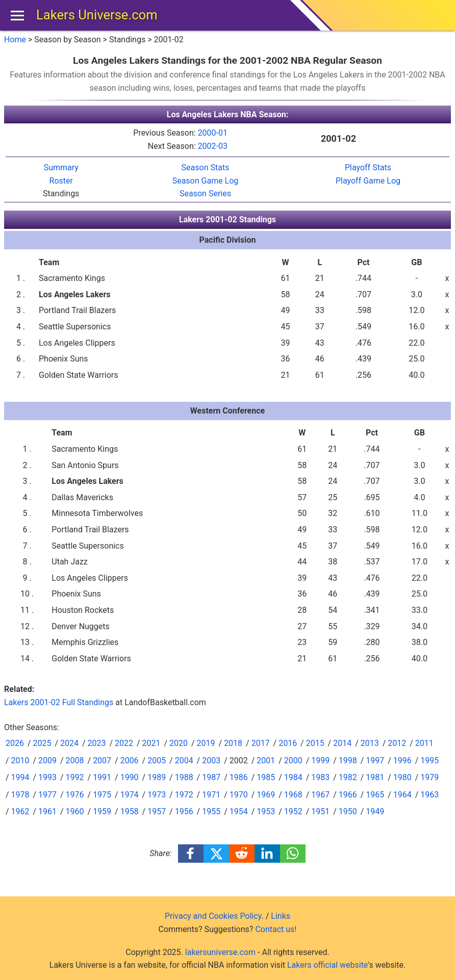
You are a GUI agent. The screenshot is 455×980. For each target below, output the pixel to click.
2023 (97, 743)
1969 (266, 795)
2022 (124, 743)
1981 (375, 777)
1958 (130, 811)
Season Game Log (206, 181)
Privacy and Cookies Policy (213, 916)
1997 (375, 760)
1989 (157, 777)
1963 (429, 795)
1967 (320, 795)
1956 (184, 811)
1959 (102, 811)
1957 (157, 811)
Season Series (205, 194)
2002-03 (213, 146)
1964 (402, 795)
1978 (20, 795)
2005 (157, 760)
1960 (75, 811)
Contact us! (276, 929)
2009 (47, 760)
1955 (211, 811)
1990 (130, 777)
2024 (69, 743)
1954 (239, 811)
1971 (211, 795)
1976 (75, 795)
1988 (184, 777)
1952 (293, 811)
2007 (102, 760)
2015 (315, 743)
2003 (211, 760)
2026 (15, 743)
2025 (42, 743)
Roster (61, 181)
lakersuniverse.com (220, 952)
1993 (47, 777)
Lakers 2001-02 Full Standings (59, 702)
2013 (370, 743)
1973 (157, 795)
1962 (20, 811)
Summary (61, 167)
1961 (47, 811)
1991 (102, 777)
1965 (375, 795)
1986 (239, 777)
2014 (342, 743)
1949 (375, 811)
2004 (184, 760)
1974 (130, 795)
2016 (288, 743)
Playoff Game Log (368, 181)
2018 (233, 743)
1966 (348, 795)
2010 (20, 760)
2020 (179, 743)
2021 (151, 743)
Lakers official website (327, 965)
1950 (348, 811)
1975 (102, 795)
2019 (206, 743)
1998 (348, 760)
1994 (20, 777)
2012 (397, 743)
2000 (293, 760)
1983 (320, 777)
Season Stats (206, 167)
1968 (293, 795)
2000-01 (213, 133)
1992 (75, 777)
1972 (184, 795)
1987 (211, 777)
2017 (261, 743)
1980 (402, 777)
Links (281, 916)
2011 (424, 743)
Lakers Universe (97, 15)
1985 (266, 777)
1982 (348, 777)
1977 (47, 795)
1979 (429, 777)
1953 (266, 811)
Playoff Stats (368, 167)
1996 (402, 760)
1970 (239, 795)
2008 (75, 760)
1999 (320, 760)
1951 (320, 811)
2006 (130, 760)
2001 (266, 760)
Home (15, 40)
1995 (429, 760)
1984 (293, 777)
